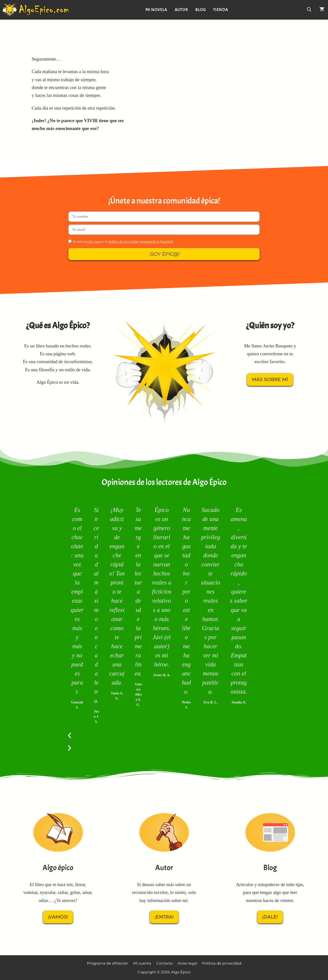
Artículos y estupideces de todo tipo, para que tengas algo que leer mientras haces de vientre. (270, 892)
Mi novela (157, 10)
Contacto (164, 963)
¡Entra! (164, 917)
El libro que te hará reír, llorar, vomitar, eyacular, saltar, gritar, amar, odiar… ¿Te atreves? (58, 892)
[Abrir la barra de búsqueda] (309, 10)
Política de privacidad (222, 963)
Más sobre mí (270, 379)
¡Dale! (270, 917)
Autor (182, 10)
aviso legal (94, 242)
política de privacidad (123, 242)
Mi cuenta (142, 963)
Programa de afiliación (108, 963)
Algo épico (58, 868)
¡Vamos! (58, 917)
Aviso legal (187, 963)
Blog (201, 10)
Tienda (222, 10)
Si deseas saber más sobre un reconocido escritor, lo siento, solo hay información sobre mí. (164, 892)
